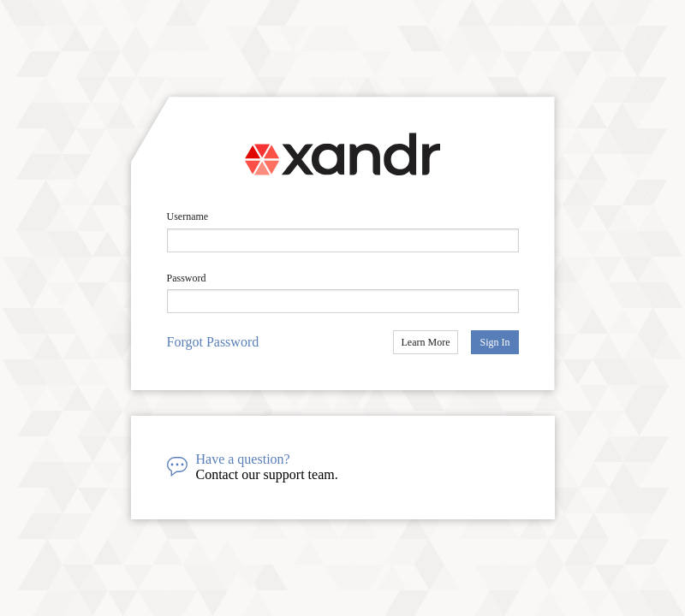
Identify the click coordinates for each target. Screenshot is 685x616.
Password (187, 278)
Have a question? (243, 459)
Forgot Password (213, 342)
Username (188, 216)
